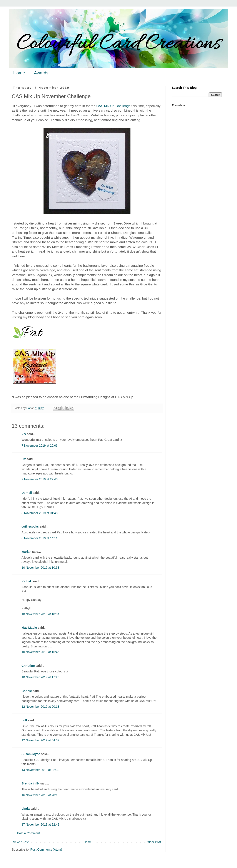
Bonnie (27, 691)
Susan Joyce (31, 754)
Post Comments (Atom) (46, 850)
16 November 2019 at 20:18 (40, 795)
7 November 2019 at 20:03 (40, 446)
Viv (24, 434)
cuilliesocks (30, 526)
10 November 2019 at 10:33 (40, 568)
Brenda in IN (30, 783)
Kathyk (27, 581)
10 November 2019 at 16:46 (40, 652)
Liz (24, 459)
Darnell (27, 493)
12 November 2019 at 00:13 (40, 707)
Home (19, 73)
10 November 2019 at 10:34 (40, 614)
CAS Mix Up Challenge (113, 106)
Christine (28, 666)
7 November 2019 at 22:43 (40, 479)
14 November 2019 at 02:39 (40, 770)
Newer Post (21, 842)
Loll (24, 720)
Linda (26, 809)
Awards (41, 73)
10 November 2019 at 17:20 (40, 677)
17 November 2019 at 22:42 (40, 824)
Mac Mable (29, 628)
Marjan (27, 552)
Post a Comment (28, 833)
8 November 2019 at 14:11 (40, 538)
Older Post (154, 842)
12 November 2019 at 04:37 (40, 740)
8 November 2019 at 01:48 (40, 513)
